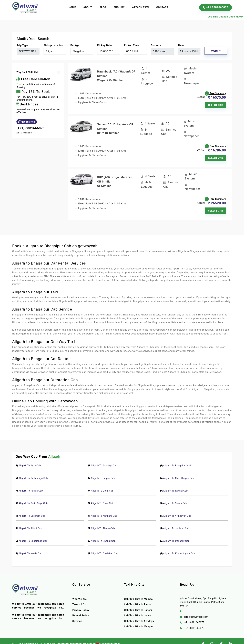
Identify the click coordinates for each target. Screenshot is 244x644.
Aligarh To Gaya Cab (102, 498)
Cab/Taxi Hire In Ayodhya (140, 615)
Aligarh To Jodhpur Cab (176, 523)
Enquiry (119, 7)
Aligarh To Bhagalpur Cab (177, 460)
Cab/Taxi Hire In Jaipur (138, 610)
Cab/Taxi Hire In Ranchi (139, 604)
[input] (109, 51)
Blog (103, 7)
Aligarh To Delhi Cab (102, 485)
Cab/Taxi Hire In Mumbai (139, 593)
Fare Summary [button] (216, 92)
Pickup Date (105, 45)
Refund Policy (81, 610)
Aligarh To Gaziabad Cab (105, 548)
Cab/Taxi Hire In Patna (138, 599)
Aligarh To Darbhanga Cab (33, 473)
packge (75, 45)
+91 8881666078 (215, 7)
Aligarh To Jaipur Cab (103, 473)
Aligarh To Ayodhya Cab (104, 460)
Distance (156, 45)
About (88, 7)
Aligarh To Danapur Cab (176, 535)
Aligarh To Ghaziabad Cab (33, 535)
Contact (162, 7)
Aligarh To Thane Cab (103, 523)
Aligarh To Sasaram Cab (32, 510)
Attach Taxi (141, 7)
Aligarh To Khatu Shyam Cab (179, 548)
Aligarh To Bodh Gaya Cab (33, 498)
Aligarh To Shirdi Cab (30, 523)
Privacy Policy (81, 604)
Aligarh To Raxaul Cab (175, 485)
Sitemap (77, 615)
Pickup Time (132, 45)
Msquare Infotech (110, 638)
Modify (216, 51)
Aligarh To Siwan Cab (175, 498)
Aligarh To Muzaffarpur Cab (179, 473)
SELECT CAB (216, 103)
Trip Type (22, 45)
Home (72, 7)
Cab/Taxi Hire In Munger (139, 621)
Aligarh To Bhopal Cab (103, 535)
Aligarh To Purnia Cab (31, 485)
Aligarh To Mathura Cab (104, 510)
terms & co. (80, 599)
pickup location (53, 45)
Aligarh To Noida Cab (30, 548)
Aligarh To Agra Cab (30, 460)
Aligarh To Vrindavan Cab (177, 510)
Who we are (80, 593)
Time (181, 45)
